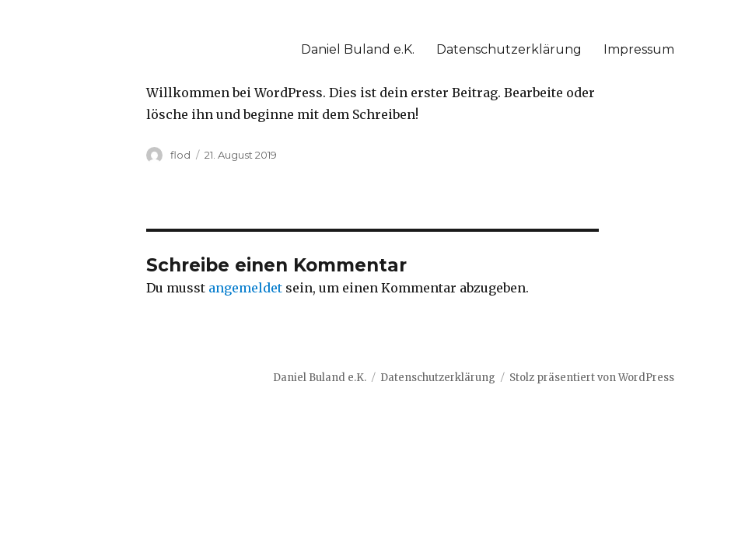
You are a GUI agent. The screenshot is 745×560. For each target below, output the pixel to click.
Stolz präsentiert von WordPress (592, 378)
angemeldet (245, 288)
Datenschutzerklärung (509, 49)
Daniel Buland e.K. (358, 49)
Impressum (639, 49)
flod (180, 155)
